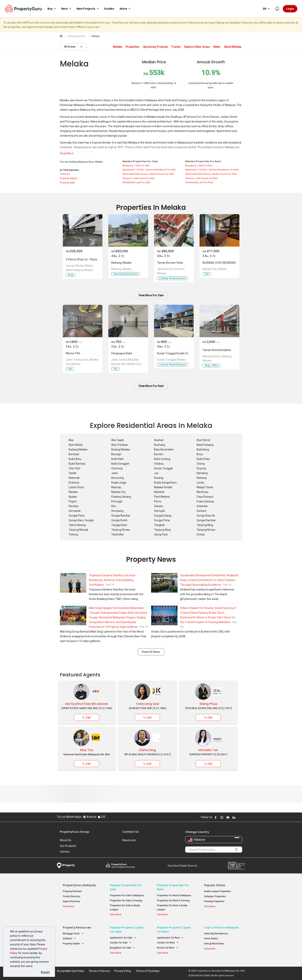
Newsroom (129, 840)
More (126, 9)
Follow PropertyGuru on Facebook (216, 817)
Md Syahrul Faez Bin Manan (87, 704)
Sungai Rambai (121, 516)
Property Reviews (72, 891)
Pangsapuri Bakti (122, 353)
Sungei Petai (162, 520)
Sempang (117, 511)
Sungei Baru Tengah (81, 520)
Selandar (202, 506)
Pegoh (73, 501)
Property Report (236, 866)
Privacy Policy (123, 971)
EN (267, 9)
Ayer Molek (76, 445)
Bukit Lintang (162, 459)
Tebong (73, 534)
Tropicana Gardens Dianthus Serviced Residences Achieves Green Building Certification (112, 580)
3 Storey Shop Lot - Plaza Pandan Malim (91, 259)
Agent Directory (71, 901)
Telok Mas (118, 534)
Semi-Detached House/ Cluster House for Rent (211, 174)
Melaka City (118, 492)
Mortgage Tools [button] (73, 934)
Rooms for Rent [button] (168, 948)
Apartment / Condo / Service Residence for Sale (149, 170)
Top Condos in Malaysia (221, 927)
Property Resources (77, 927)
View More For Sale (151, 295)
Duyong (201, 468)
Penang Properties (214, 901)
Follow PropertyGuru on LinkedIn (234, 817)
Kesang (159, 478)
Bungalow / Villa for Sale (136, 165)
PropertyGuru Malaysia (79, 885)
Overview (65, 174)
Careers (65, 852)
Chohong (117, 468)
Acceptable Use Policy (71, 971)
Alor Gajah (118, 440)
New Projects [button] (88, 9)
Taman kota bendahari (217, 350)
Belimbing (203, 449)
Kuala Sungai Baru (165, 483)
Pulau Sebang (205, 501)
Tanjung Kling (162, 530)
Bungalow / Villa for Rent (199, 165)
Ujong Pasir (161, 534)
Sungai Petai (77, 516)
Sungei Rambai (206, 520)
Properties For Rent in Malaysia (174, 895)
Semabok (75, 511)
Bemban (74, 454)
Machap (116, 487)
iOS (102, 817)
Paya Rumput (205, 497)
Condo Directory (72, 896)
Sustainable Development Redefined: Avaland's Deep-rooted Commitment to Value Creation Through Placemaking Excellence (209, 580)
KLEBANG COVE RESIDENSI (219, 263)
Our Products (68, 846)
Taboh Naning (77, 525)
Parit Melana (162, 497)
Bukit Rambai (77, 464)
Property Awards (120, 866)
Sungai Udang (163, 516)
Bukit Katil (117, 459)
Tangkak (159, 525)
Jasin (115, 473)
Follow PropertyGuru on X (239, 817)
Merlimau (203, 492)
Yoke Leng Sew (147, 704)
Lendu (200, 483)
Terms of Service (99, 971)
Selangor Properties (215, 896)
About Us (66, 840)
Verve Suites (211, 939)
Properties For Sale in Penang (126, 901)
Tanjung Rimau (206, 530)
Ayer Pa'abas (120, 445)
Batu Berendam (164, 449)
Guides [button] (109, 9)
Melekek (159, 492)
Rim (114, 506)
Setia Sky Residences (216, 934)
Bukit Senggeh (120, 464)
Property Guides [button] (73, 944)
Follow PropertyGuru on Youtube (228, 817)
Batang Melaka (121, 449)
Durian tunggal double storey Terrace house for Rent (190, 353)
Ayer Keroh (203, 440)
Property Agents (69, 178)
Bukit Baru (75, 459)
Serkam (202, 511)
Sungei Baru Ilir (206, 516)
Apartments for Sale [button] (123, 938)
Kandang (202, 473)
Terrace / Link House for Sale (139, 178)
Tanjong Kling (205, 525)
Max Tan (87, 750)
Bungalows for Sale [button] (122, 948)
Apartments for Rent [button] (170, 938)
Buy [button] (52, 9)
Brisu (200, 454)
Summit (182, 866)
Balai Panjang (205, 445)
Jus (156, 473)
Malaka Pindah (163, 487)
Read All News (151, 652)
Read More (67, 153)
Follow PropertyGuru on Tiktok (244, 817)
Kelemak (74, 478)
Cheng (201, 464)
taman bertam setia (170, 263)
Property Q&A (67, 183)
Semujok (160, 511)
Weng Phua (208, 704)
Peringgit (117, 501)
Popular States (215, 885)
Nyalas (73, 497)
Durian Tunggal (163, 468)
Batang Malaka (78, 449)
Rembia (73, 506)
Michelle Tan (208, 750)
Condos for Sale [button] (121, 943)
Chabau (159, 464)
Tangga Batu (119, 525)
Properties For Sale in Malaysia (127, 895)
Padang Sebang (121, 497)
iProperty (66, 866)
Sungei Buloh (119, 520)
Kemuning (118, 478)
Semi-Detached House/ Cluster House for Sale (148, 174)
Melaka (73, 492)
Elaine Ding (147, 750)
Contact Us (131, 832)
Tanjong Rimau (121, 530)
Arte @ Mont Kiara (214, 944)
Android (90, 817)
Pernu (158, 501)
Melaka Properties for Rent (203, 161)
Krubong (74, 483)
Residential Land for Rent (199, 182)
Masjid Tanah (205, 487)
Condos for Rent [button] (168, 943)
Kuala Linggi (119, 483)
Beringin (116, 454)
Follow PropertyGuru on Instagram (222, 817)
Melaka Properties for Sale (140, 161)
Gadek (73, 473)
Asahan (159, 440)
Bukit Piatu (203, 459)
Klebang (202, 478)
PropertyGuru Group (75, 832)
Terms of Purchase (148, 971)
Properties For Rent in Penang (173, 901)
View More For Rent (151, 386)
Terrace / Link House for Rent (202, 178)
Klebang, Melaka (121, 263)
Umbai (201, 534)
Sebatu (159, 506)
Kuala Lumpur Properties (218, 891)
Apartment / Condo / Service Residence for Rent (212, 170)
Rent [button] (67, 9)
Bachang (160, 445)
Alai (71, 440)
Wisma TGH (73, 353)
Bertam (159, 454)
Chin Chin (74, 468)
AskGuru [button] (69, 939)
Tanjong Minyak (78, 530)
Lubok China (76, 487)
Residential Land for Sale (136, 182)
